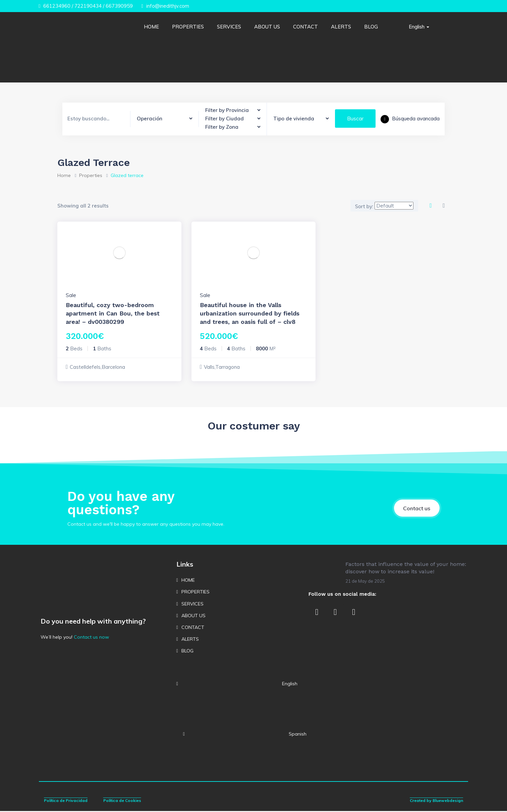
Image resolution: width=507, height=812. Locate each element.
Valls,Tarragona (222, 367)
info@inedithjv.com (165, 6)
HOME (151, 27)
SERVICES (229, 27)
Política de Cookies (122, 801)
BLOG (371, 27)
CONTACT (305, 27)
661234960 (54, 6)
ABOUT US (267, 27)
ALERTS (341, 27)
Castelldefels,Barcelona (97, 367)
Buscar (355, 118)
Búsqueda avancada (410, 119)
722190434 (88, 6)
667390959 (119, 6)
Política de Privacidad (66, 801)
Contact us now (91, 638)
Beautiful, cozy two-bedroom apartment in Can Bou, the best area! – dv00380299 (113, 313)
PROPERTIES (188, 27)
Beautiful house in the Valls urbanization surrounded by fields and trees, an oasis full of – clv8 (250, 313)
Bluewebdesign (448, 801)
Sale (71, 295)
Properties (91, 175)
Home (64, 175)
